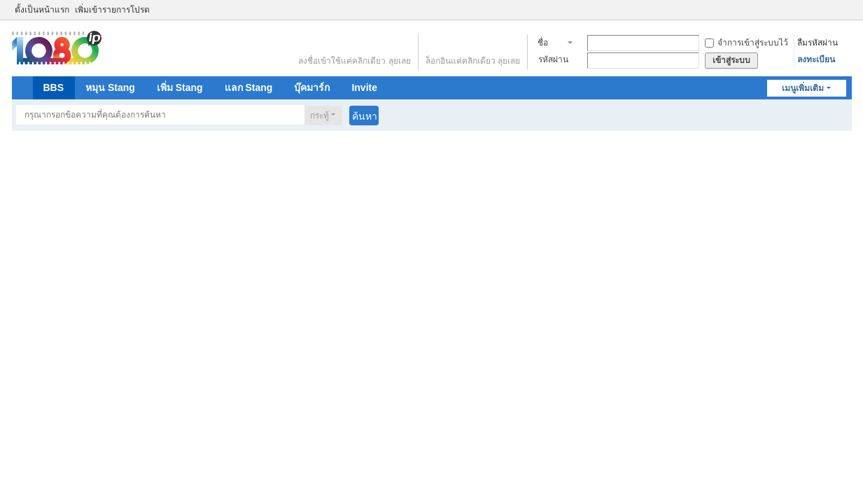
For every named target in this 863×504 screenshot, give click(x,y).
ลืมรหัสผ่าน (818, 43)
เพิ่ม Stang (180, 87)
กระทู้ (320, 115)
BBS (54, 87)
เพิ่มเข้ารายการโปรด (112, 10)
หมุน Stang (110, 87)
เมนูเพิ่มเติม (803, 88)
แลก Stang (249, 87)
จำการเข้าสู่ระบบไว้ (746, 43)
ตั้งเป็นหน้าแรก (42, 10)
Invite (364, 87)
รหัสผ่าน (553, 59)
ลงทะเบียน (816, 59)
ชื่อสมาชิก (550, 44)
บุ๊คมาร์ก (312, 87)
